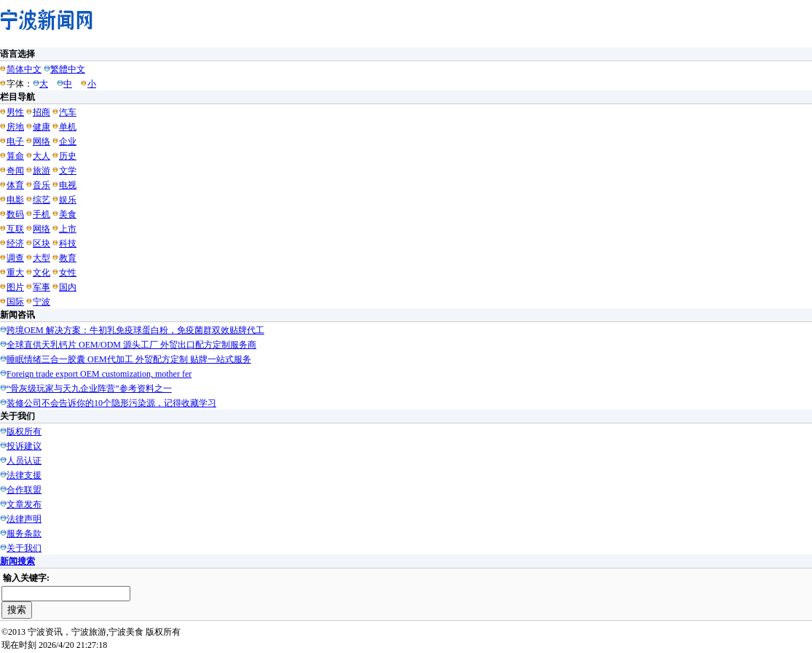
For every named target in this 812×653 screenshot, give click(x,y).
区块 (42, 243)
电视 (68, 185)
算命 (15, 156)
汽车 (68, 112)
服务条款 (24, 533)
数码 (15, 214)
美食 (68, 214)
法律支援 (24, 475)
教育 (68, 258)
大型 (42, 258)
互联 (15, 229)
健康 (42, 127)
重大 (15, 273)
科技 (68, 243)
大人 (42, 156)
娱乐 (68, 200)
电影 (15, 200)
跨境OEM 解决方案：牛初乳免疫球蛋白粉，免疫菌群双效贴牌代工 (135, 330)
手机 (42, 214)
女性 (68, 273)
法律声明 (24, 519)
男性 (15, 112)
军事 (42, 287)
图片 (15, 287)
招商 (42, 112)
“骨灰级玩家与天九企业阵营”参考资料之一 (89, 388)
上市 (68, 229)
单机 (68, 127)
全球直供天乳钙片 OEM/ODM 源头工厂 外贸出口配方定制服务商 (131, 345)
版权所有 (24, 431)
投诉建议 (24, 446)
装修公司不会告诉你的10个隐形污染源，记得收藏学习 (111, 403)
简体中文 (24, 69)
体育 (15, 185)
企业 (68, 141)
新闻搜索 (17, 561)
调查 (15, 258)
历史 (68, 156)
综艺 (42, 200)
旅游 (42, 171)
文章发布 (24, 504)
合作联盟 (24, 490)
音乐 (42, 185)
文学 (68, 171)
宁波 (42, 302)
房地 (15, 127)
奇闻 (15, 171)
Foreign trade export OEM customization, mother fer (99, 374)
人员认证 (24, 461)
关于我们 (24, 548)
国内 (68, 287)
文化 (42, 273)
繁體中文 (68, 69)
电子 (15, 141)
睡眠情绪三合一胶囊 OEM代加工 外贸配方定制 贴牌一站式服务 (129, 359)
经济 (15, 243)
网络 (42, 141)
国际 (15, 302)
